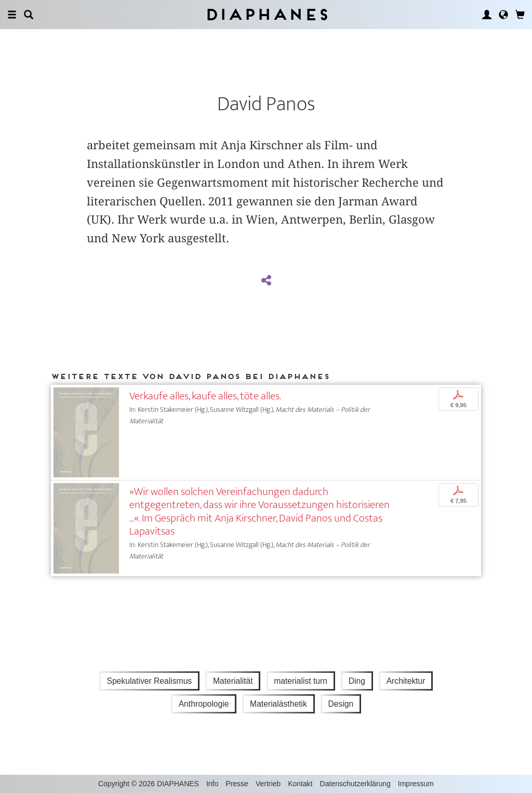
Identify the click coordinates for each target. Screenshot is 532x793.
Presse (237, 784)
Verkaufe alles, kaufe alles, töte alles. (205, 396)
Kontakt (300, 784)
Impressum (416, 784)
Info (212, 784)
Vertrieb (268, 784)
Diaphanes (266, 14)
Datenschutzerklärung (355, 784)
